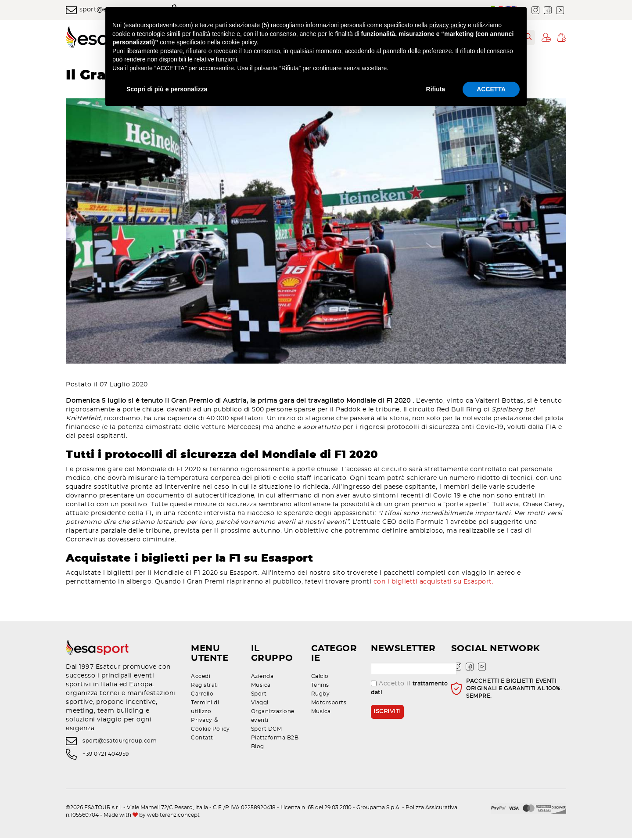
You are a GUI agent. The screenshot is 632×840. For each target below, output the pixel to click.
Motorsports (329, 704)
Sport (259, 696)
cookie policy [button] (239, 42)
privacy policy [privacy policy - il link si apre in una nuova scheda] (448, 25)
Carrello (202, 696)
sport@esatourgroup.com (120, 743)
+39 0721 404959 (106, 756)
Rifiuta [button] (436, 89)
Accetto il (409, 690)
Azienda (262, 678)
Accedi (201, 678)
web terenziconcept (173, 817)
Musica (261, 687)
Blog (258, 748)
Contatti (203, 739)
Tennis (320, 687)
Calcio (320, 678)
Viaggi (260, 704)
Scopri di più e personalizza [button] (167, 89)
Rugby (321, 696)
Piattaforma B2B (275, 739)
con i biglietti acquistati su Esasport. (436, 584)
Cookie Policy (210, 731)
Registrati (205, 687)
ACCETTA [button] (491, 89)
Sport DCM (267, 731)
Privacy (202, 722)
